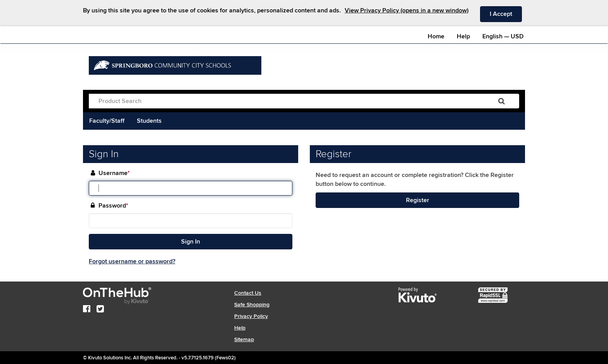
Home (436, 36)
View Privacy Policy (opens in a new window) (407, 10)
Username (114, 173)
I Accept (506, 14)
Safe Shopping (252, 305)
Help (463, 36)
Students (149, 121)
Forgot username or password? (132, 261)
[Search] (502, 101)
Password (113, 206)
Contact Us (248, 293)
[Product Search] (287, 101)
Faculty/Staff (107, 121)
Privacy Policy (251, 316)
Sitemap (244, 339)
